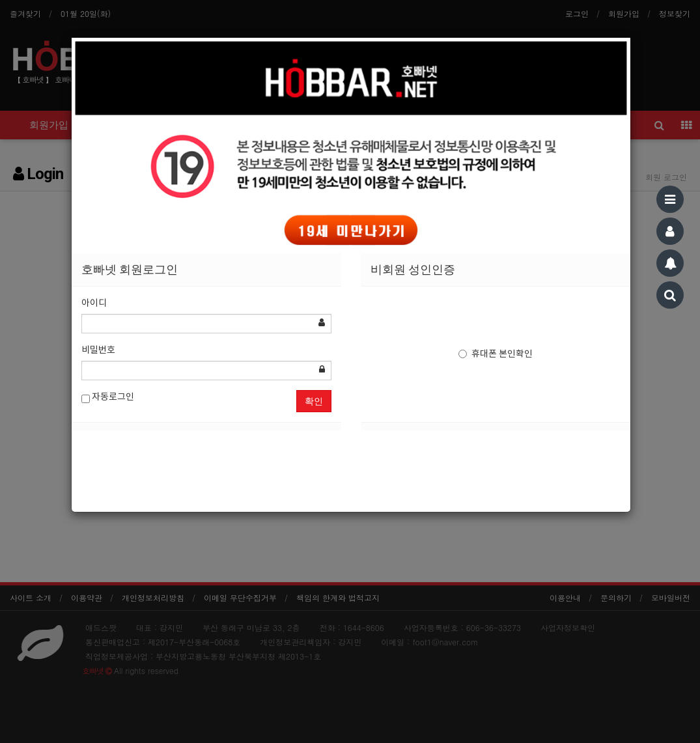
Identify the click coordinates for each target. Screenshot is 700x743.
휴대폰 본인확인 (496, 354)
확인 (314, 401)
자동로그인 (108, 398)
